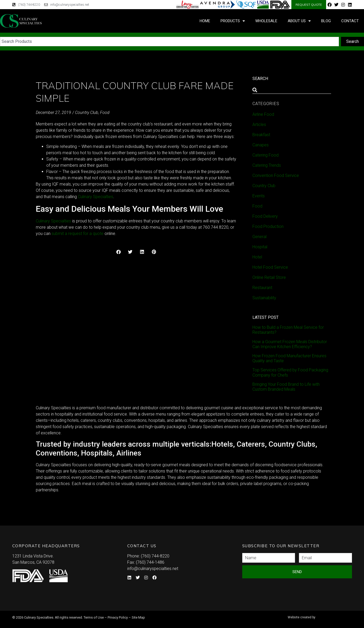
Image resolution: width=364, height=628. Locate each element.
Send (297, 572)
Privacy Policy (118, 617)
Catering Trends (267, 165)
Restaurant (262, 288)
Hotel (257, 257)
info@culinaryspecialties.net (153, 569)
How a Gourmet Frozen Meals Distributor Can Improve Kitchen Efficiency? (290, 344)
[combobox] (169, 42)
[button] (119, 252)
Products (233, 21)
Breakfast (261, 135)
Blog (326, 21)
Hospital (260, 247)
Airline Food (263, 114)
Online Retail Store (269, 277)
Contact (350, 21)
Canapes (261, 145)
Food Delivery (265, 216)
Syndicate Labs (319, 615)
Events (259, 196)
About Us (299, 21)
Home (205, 21)
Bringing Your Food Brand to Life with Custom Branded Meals (286, 387)
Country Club (87, 113)
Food (105, 113)
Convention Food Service (276, 175)
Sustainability (264, 298)
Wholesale (266, 21)
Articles (259, 125)
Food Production (268, 226)
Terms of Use (94, 617)
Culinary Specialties (53, 221)
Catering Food (265, 155)
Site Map (138, 617)
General (259, 237)
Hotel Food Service (270, 267)
